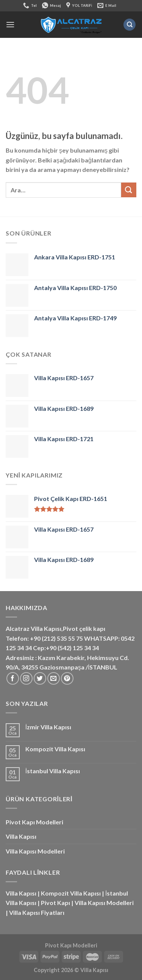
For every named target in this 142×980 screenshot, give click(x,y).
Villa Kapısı (21, 836)
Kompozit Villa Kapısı (55, 749)
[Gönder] (129, 190)
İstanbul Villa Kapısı (53, 771)
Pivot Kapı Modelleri (34, 822)
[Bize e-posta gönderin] (54, 678)
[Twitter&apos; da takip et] (40, 678)
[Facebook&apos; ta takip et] (13, 678)
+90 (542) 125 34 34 (72, 648)
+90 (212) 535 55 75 (56, 638)
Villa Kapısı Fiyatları (37, 912)
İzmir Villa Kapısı (48, 727)
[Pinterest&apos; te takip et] (67, 678)
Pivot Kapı (55, 903)
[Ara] (130, 25)
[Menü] (10, 24)
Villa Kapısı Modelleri (35, 851)
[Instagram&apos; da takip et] (26, 678)
